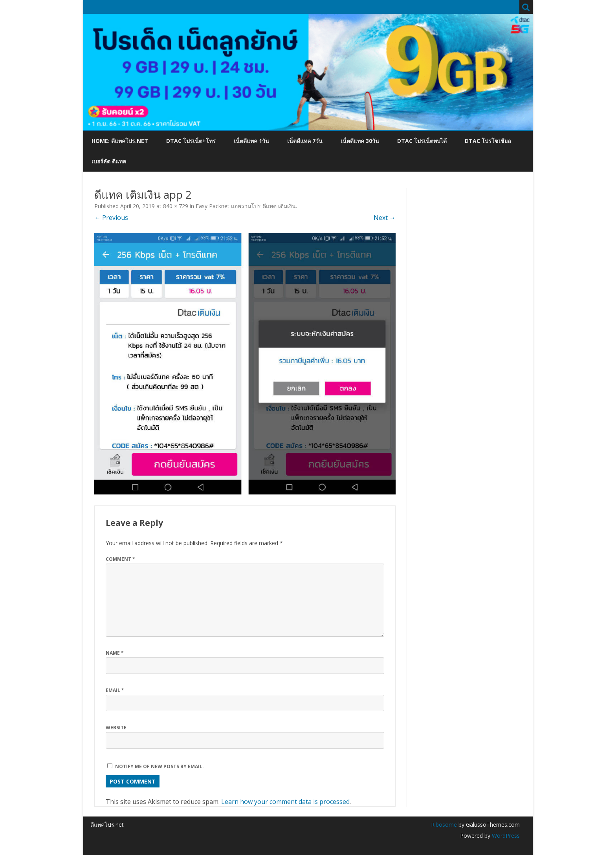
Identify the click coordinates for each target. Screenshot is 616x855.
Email (115, 690)
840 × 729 (176, 206)
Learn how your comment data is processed (285, 802)
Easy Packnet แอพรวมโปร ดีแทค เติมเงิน (246, 206)
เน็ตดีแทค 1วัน (251, 141)
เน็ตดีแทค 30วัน (360, 141)
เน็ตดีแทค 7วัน (305, 141)
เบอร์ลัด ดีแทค (109, 161)
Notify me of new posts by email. (159, 766)
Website (116, 728)
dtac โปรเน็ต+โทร (191, 141)
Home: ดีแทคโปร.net (120, 141)
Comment (120, 559)
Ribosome (444, 825)
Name (115, 653)
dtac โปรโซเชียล (488, 141)
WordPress (505, 836)
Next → (385, 218)
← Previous (111, 218)
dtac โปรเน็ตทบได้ (422, 141)
